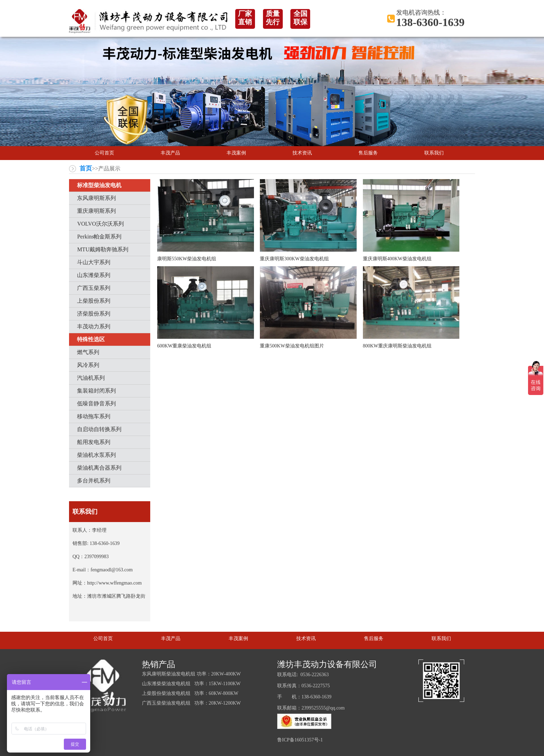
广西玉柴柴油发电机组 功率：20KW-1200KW (191, 703)
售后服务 (368, 153)
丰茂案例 (236, 153)
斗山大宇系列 (94, 262)
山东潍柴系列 (94, 275)
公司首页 (104, 153)
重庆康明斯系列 (96, 211)
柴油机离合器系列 (99, 468)
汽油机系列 (91, 378)
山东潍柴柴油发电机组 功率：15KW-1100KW (191, 684)
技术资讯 (302, 153)
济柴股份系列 (94, 314)
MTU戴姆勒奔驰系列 (103, 249)
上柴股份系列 (94, 301)
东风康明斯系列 (96, 198)
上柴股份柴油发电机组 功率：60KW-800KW (190, 693)
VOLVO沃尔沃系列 (100, 224)
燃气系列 (88, 352)
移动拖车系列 (94, 416)
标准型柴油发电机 (99, 185)
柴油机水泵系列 (96, 455)
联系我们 (434, 153)
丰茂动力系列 (94, 326)
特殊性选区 (91, 339)
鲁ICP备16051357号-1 (300, 740)
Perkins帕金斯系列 (99, 237)
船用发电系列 (94, 442)
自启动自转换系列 (99, 429)
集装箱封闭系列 (96, 391)
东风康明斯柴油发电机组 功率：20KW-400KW (191, 674)
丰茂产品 (170, 153)
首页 (86, 168)
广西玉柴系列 (94, 288)
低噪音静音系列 (96, 404)
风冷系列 (88, 365)
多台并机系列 (94, 481)
